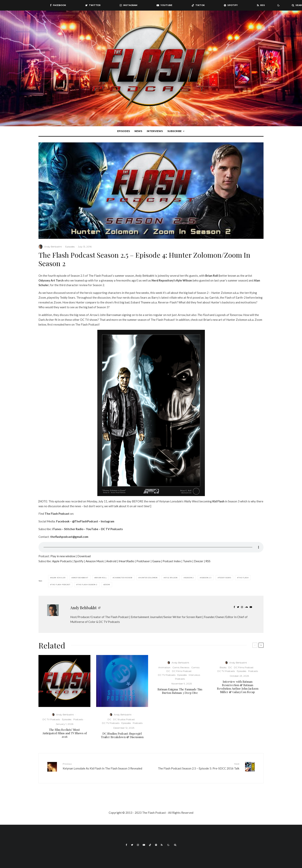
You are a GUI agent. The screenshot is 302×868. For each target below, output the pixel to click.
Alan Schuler (58, 578)
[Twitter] (93, 5)
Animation (164, 667)
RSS (208, 561)
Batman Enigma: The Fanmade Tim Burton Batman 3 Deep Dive (180, 691)
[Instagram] (128, 5)
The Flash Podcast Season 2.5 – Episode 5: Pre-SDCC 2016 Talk (197, 766)
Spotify (79, 561)
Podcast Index (172, 561)
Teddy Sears (225, 578)
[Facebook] (58, 5)
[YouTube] (164, 5)
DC (109, 719)
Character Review (123, 578)
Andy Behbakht (53, 247)
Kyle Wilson (184, 280)
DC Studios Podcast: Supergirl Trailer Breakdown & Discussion (122, 735)
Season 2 (189, 578)
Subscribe (174, 131)
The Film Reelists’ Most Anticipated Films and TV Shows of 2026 (65, 733)
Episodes (123, 131)
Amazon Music (95, 561)
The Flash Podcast (61, 585)
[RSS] (261, 5)
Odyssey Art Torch (51, 280)
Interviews (155, 131)
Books (223, 667)
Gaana (156, 561)
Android (111, 561)
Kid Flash (218, 501)
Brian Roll (212, 276)
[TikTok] (198, 5)
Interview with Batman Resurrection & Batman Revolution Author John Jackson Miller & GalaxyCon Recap (238, 687)
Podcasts (78, 719)
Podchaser (143, 561)
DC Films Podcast (182, 671)
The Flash (243, 578)
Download (84, 556)
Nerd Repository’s (164, 280)
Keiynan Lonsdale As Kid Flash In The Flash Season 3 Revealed (105, 766)
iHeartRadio (126, 561)
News (138, 131)
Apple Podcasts (62, 561)
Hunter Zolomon (149, 578)
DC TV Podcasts (51, 719)
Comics (195, 667)
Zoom (107, 585)
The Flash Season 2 (87, 585)
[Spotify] (231, 5)
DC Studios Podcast (124, 719)
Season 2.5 (206, 578)
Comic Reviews (181, 667)
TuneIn (187, 561)
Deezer (199, 561)
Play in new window (63, 556)
